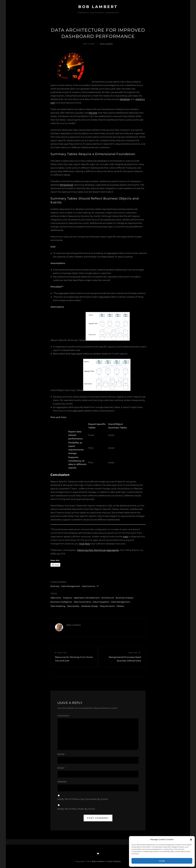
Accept (162, 861)
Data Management (71, 586)
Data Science (89, 586)
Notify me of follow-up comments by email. (83, 799)
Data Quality (73, 606)
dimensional (66, 185)
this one (93, 113)
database (125, 99)
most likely (85, 544)
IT (98, 586)
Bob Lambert (98, 7)
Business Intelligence (61, 602)
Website (62, 782)
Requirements (107, 606)
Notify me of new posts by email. (76, 809)
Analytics (67, 598)
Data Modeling (58, 606)
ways (125, 537)
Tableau (120, 606)
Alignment (56, 598)
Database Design (90, 606)
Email (61, 768)
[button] (191, 840)
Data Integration (101, 602)
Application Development (87, 598)
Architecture (108, 598)
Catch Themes (114, 861)
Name (62, 754)
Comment (64, 716)
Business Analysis (124, 598)
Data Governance (82, 602)
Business (55, 586)
